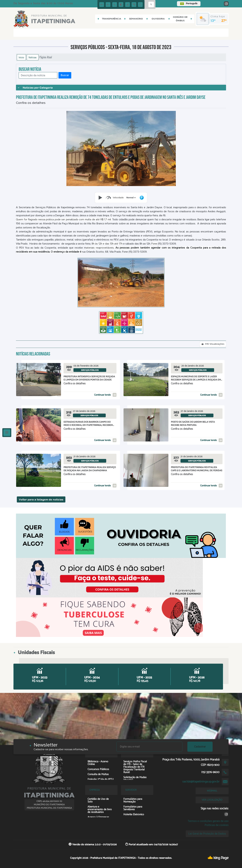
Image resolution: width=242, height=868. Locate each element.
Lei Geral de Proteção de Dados (207, 834)
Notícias (33, 57)
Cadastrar (200, 747)
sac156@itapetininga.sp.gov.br (201, 782)
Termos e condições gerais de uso (208, 821)
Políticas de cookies (217, 825)
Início (21, 57)
